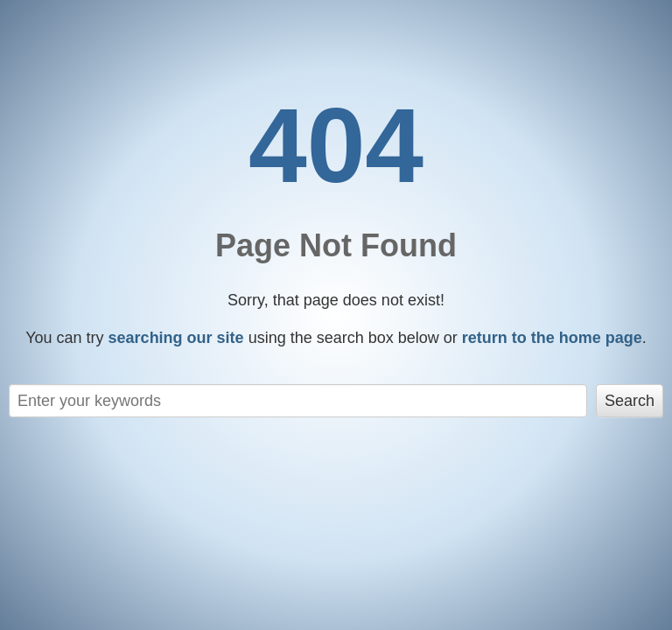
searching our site (176, 338)
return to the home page (552, 338)
